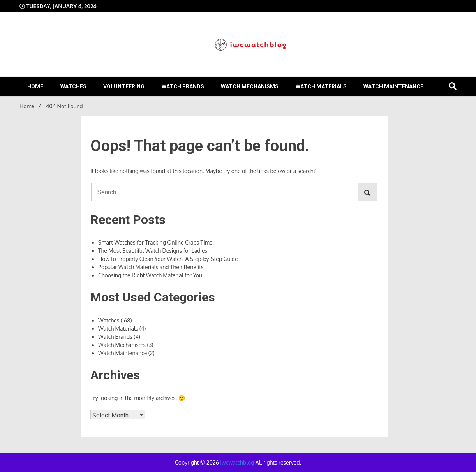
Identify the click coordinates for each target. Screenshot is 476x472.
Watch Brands (183, 86)
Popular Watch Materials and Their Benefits (151, 267)
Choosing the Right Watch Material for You (150, 275)
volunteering (124, 86)
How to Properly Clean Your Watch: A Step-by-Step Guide (168, 259)
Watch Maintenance (393, 86)
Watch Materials (321, 86)
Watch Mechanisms (250, 86)
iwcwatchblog (237, 462)
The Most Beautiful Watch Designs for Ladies (153, 251)
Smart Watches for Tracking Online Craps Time (155, 242)
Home (35, 86)
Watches (73, 86)
